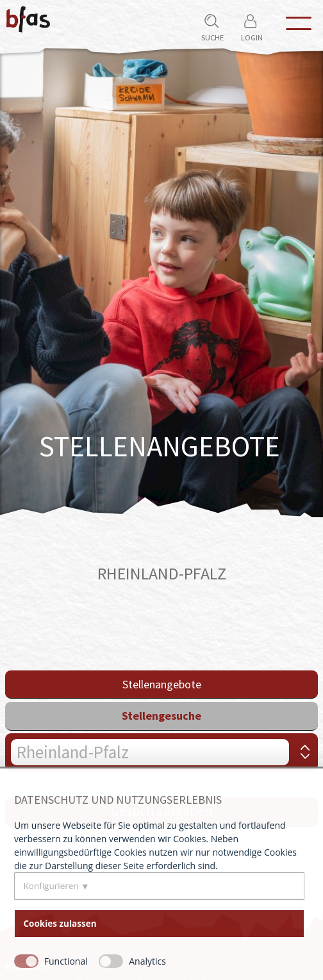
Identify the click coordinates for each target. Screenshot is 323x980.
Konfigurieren (51, 886)
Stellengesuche (161, 716)
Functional (66, 961)
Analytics (147, 961)
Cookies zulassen (60, 924)
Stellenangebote (162, 684)
